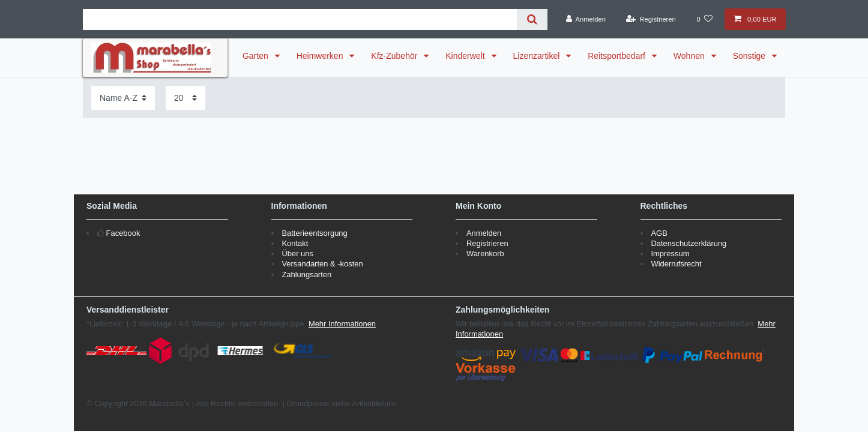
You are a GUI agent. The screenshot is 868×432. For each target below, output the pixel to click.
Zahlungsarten (306, 274)
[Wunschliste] (705, 19)
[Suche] (532, 19)
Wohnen (690, 56)
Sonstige (750, 56)
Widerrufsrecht (676, 264)
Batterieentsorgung (314, 233)
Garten (257, 56)
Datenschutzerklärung (689, 243)
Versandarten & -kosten (322, 264)
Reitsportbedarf (618, 56)
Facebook (123, 233)
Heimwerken (321, 56)
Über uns (297, 253)
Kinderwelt (466, 56)
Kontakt (295, 243)
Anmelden (484, 233)
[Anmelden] (586, 19)
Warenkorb (485, 253)
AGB (659, 233)
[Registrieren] (651, 19)
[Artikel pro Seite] (185, 97)
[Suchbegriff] (300, 19)
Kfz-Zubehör (395, 56)
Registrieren (487, 243)
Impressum (670, 253)
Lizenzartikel (538, 56)
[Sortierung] (123, 97)
